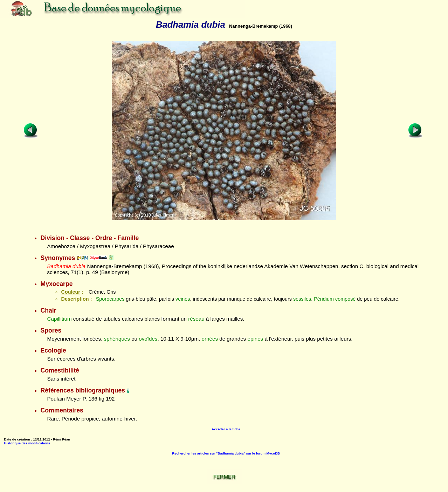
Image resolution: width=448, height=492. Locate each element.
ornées (210, 339)
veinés (183, 299)
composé (345, 299)
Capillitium (59, 319)
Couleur (70, 292)
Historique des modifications (27, 443)
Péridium (324, 299)
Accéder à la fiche (226, 429)
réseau (196, 319)
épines (255, 339)
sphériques (117, 339)
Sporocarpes (110, 299)
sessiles (302, 299)
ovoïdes (148, 339)
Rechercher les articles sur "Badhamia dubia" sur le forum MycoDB (226, 453)
